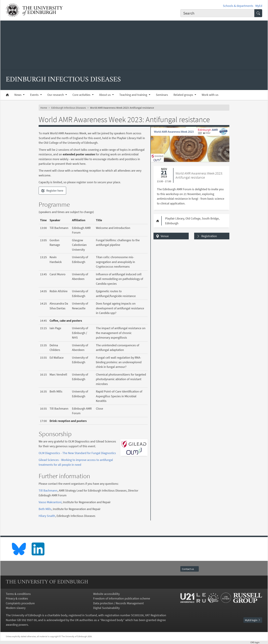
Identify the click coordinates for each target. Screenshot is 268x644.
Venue (165, 236)
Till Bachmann (48, 490)
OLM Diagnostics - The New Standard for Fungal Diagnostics (77, 453)
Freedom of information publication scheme (122, 598)
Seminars (162, 95)
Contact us (190, 569)
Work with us (210, 95)
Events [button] (35, 95)
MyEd (259, 6)
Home (44, 108)
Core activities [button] (82, 95)
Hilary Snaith (47, 516)
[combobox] (217, 13)
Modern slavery (16, 608)
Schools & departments (238, 6)
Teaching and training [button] (134, 95)
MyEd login (253, 620)
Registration (209, 236)
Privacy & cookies (17, 598)
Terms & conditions (18, 594)
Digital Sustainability (106, 608)
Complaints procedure (20, 603)
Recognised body (112, 620)
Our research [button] (56, 95)
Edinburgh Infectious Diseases (69, 108)
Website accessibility (106, 594)
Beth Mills (45, 509)
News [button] (18, 95)
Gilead (43, 460)
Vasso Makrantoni (50, 502)
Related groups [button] (184, 95)
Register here (52, 191)
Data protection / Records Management (118, 603)
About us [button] (105, 95)
